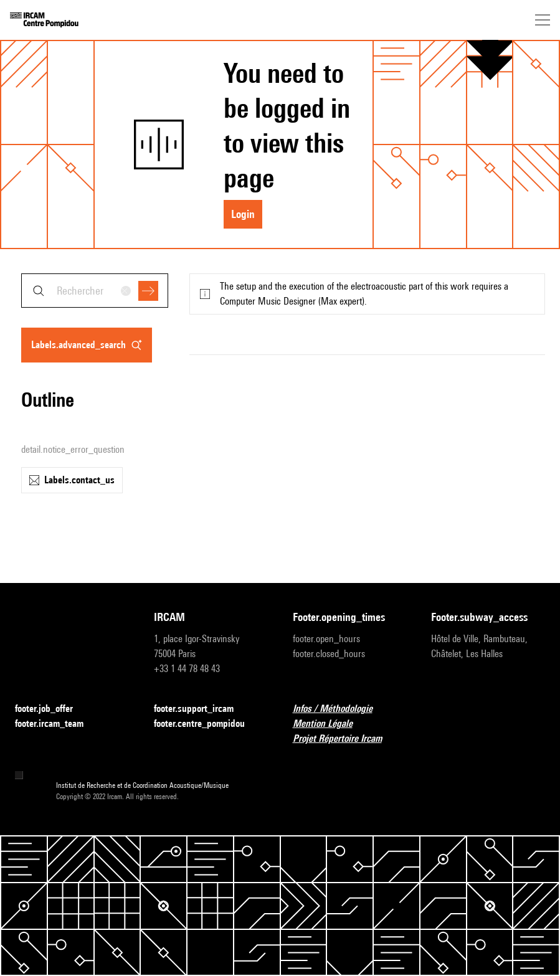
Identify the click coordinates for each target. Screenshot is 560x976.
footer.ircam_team (57, 724)
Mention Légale (330, 724)
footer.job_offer (51, 709)
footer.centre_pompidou (207, 724)
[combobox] (95, 291)
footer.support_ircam (201, 709)
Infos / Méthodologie (340, 709)
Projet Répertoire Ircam (345, 739)
